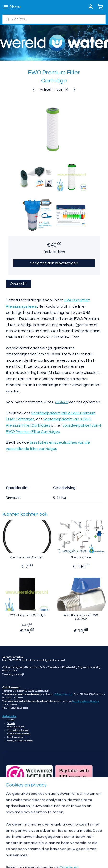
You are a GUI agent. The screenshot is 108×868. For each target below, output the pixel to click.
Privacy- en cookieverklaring (20, 741)
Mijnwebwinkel (88, 859)
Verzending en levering (18, 730)
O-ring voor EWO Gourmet (27, 557)
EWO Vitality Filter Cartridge (27, 616)
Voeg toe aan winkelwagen (54, 263)
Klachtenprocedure (16, 737)
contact (62, 403)
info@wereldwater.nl (63, 694)
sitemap (24, 859)
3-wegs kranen (81, 557)
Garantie (11, 723)
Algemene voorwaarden (19, 734)
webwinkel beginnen (49, 859)
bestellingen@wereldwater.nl (86, 701)
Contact (11, 720)
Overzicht (18, 284)
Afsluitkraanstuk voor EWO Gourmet (81, 617)
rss (32, 859)
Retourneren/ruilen (16, 727)
